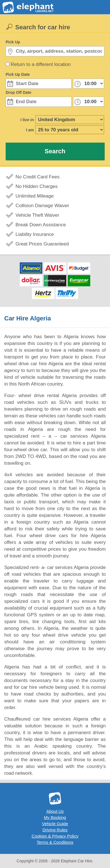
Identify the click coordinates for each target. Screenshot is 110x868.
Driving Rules (55, 830)
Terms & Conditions (55, 842)
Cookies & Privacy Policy (55, 836)
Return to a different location (41, 64)
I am (30, 130)
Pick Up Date (18, 74)
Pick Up (13, 42)
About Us (55, 811)
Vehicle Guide (55, 824)
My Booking (55, 817)
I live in (27, 120)
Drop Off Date (18, 92)
